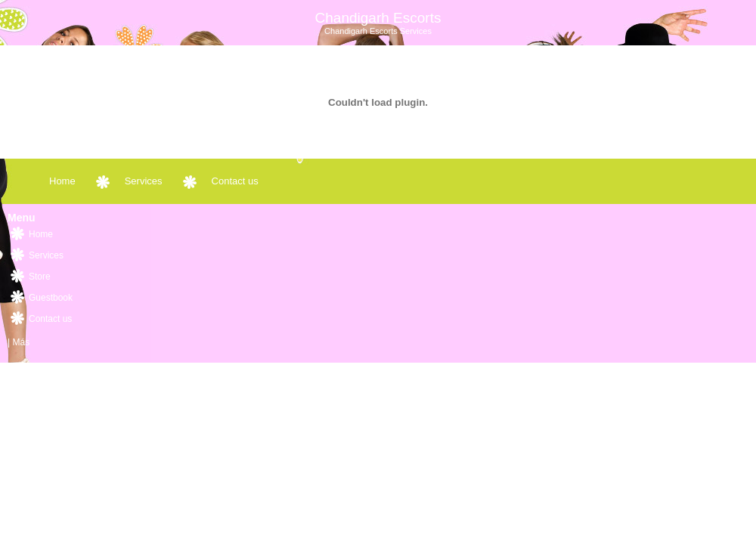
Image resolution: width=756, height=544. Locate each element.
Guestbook (51, 298)
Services (144, 181)
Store (40, 277)
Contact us (235, 181)
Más (21, 342)
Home (62, 181)
